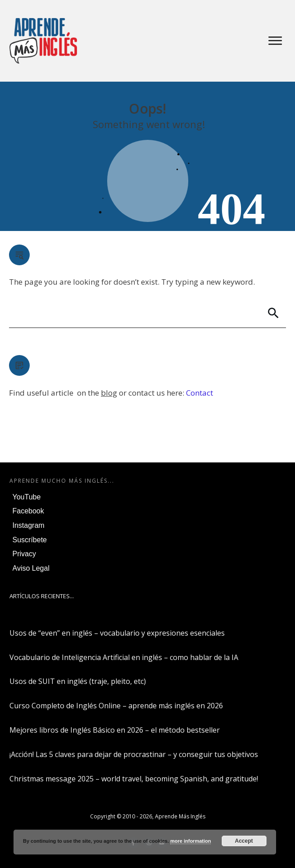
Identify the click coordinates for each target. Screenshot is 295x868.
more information (191, 841)
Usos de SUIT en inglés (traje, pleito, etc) (78, 681)
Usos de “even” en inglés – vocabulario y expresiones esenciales (117, 633)
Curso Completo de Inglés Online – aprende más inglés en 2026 (116, 706)
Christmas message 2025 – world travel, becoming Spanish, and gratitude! (134, 779)
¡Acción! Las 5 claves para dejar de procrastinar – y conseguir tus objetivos (134, 754)
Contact (200, 393)
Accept (244, 841)
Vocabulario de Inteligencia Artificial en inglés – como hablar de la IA (124, 657)
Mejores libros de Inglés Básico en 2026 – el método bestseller (115, 730)
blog (109, 393)
